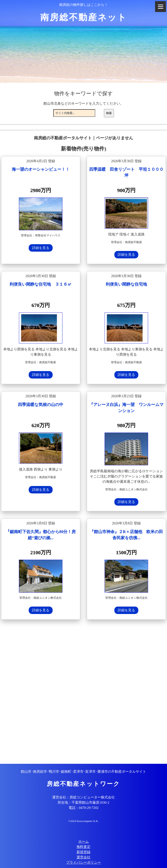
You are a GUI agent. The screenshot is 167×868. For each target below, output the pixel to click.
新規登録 (83, 852)
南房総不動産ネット (84, 17)
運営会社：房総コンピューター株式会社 (83, 797)
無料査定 (83, 847)
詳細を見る (41, 248)
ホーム (83, 842)
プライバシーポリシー (83, 862)
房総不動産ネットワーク (83, 784)
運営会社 (83, 857)
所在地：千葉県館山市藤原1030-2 (83, 802)
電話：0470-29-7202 (84, 808)
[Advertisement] (83, 692)
